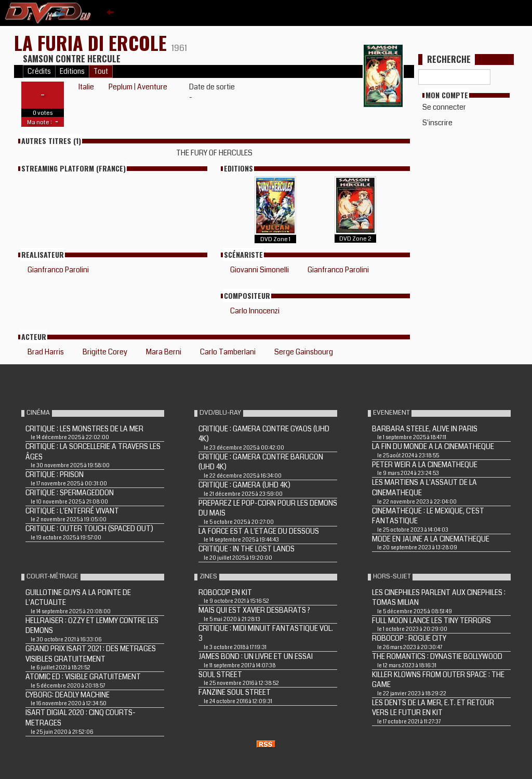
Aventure (152, 87)
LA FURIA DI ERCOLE (93, 42)
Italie (86, 87)
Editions (72, 71)
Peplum (121, 87)
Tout (101, 71)
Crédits (39, 71)
